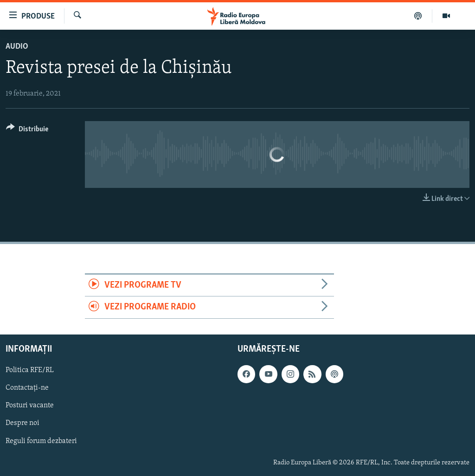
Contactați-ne (27, 388)
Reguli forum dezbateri (41, 441)
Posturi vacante (30, 405)
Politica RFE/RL (30, 370)
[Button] (27, 131)
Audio (17, 47)
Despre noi (22, 423)
